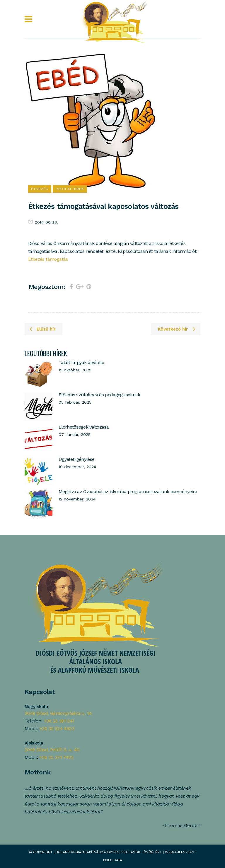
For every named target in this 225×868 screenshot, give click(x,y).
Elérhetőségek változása (84, 427)
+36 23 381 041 (59, 721)
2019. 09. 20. (43, 223)
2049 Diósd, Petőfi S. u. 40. (52, 750)
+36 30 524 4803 (57, 729)
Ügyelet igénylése (76, 459)
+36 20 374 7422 (56, 757)
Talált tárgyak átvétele (81, 362)
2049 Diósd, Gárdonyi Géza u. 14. (59, 713)
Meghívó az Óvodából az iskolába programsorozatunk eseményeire (128, 491)
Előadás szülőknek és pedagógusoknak (99, 395)
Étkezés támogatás (48, 259)
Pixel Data (113, 860)
